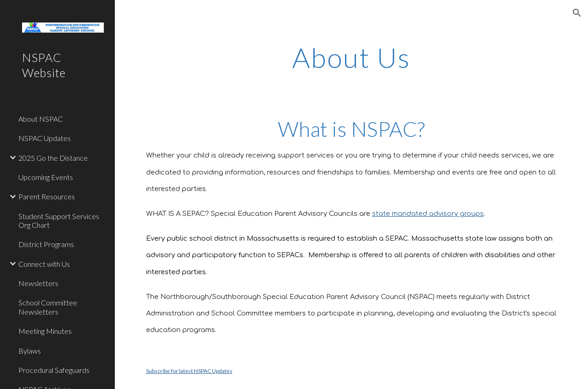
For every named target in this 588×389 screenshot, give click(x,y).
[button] (577, 13)
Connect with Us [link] (44, 264)
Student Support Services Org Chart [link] (59, 220)
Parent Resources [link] (47, 196)
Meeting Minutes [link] (45, 331)
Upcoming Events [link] (46, 177)
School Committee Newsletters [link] (48, 307)
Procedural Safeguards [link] (54, 370)
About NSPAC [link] (41, 119)
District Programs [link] (46, 244)
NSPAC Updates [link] (45, 138)
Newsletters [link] (38, 283)
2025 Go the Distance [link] (53, 158)
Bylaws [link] (30, 351)
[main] (351, 57)
